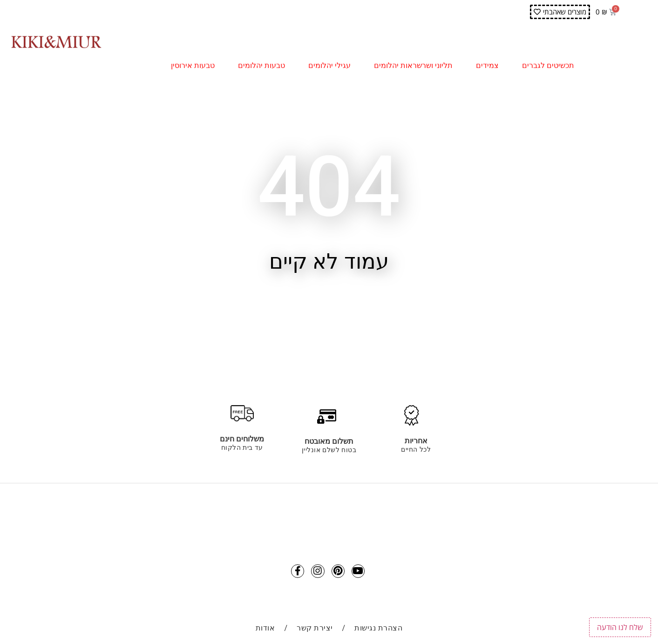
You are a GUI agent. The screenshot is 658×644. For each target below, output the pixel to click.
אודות (265, 631)
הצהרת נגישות (378, 631)
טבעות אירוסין (195, 66)
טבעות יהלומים (264, 66)
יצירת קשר (315, 631)
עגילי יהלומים (332, 66)
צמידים (490, 66)
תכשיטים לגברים (550, 66)
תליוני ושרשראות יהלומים (416, 66)
